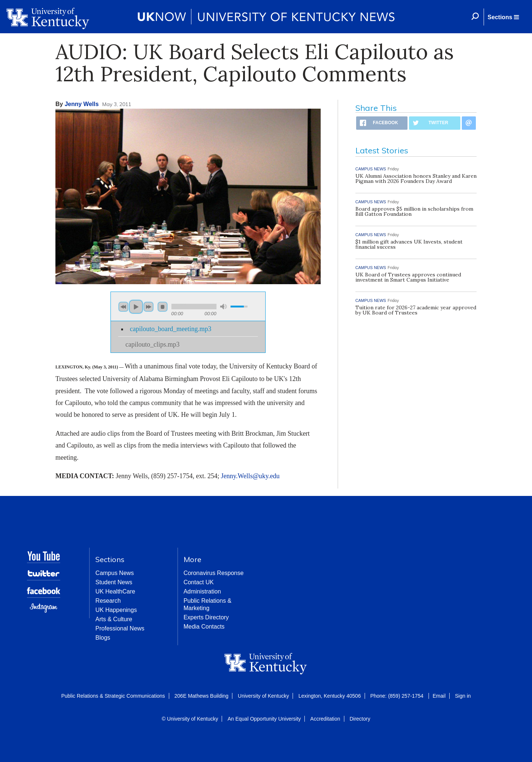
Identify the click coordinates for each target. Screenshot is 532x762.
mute (224, 307)
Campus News (115, 573)
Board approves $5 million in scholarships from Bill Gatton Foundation (414, 211)
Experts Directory (206, 617)
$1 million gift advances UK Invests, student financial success (409, 244)
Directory (360, 719)
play (136, 307)
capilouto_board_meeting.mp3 (171, 329)
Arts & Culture (114, 619)
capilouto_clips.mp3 (153, 344)
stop (163, 307)
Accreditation (325, 719)
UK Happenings (116, 610)
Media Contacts (204, 627)
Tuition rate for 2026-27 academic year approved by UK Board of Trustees (416, 310)
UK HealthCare (115, 591)
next (149, 307)
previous (123, 307)
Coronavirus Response (214, 573)
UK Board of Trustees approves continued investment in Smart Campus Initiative (408, 277)
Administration (202, 591)
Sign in (463, 696)
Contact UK (199, 582)
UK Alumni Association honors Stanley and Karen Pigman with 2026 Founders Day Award (416, 178)
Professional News (120, 628)
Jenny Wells (82, 104)
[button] (503, 17)
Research (108, 601)
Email (439, 696)
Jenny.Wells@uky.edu (250, 476)
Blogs (103, 638)
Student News (114, 582)
